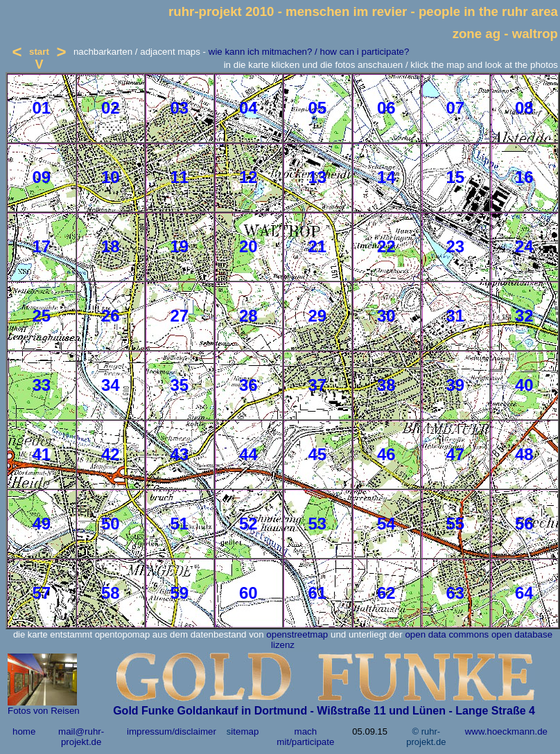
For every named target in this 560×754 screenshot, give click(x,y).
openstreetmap (297, 634)
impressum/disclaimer (172, 731)
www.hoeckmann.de (506, 731)
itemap (245, 731)
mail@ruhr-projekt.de (81, 737)
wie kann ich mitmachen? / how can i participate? (309, 52)
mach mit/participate (305, 737)
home (24, 731)
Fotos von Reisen (44, 711)
